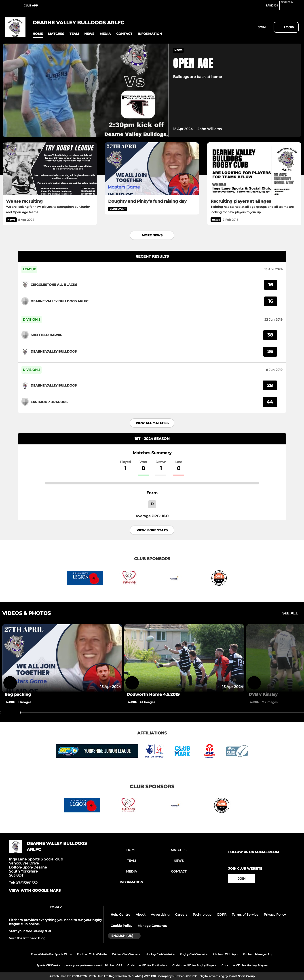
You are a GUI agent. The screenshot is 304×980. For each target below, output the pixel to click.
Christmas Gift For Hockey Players (245, 965)
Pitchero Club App (225, 954)
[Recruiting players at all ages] (254, 169)
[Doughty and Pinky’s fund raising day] (152, 169)
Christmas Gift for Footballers (147, 965)
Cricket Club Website (126, 954)
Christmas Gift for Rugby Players (194, 965)
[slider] (10, 713)
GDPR (222, 915)
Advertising (160, 915)
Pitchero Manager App (258, 954)
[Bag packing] (62, 658)
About (141, 915)
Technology (202, 915)
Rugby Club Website (193, 954)
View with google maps (35, 891)
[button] (38, 34)
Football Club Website (92, 954)
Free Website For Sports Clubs (51, 954)
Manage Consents (152, 926)
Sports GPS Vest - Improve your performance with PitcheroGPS (79, 965)
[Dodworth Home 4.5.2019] (184, 658)
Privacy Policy (275, 915)
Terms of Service (245, 915)
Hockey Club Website (160, 954)
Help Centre (120, 915)
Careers (181, 915)
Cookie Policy (121, 926)
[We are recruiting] (50, 169)
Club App (31, 5)
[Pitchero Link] (290, 7)
